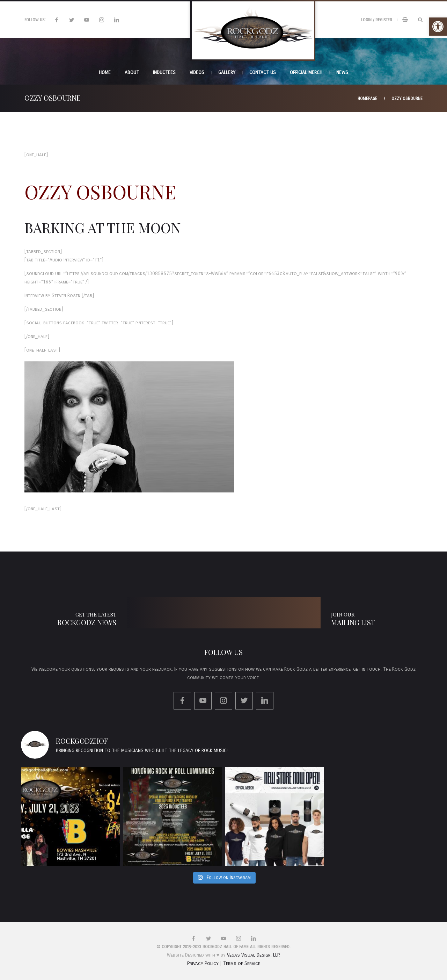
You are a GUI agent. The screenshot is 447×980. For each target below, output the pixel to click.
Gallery (227, 73)
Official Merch (306, 73)
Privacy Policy (203, 963)
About (132, 73)
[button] (438, 27)
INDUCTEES (164, 73)
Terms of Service (242, 963)
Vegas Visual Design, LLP (253, 955)
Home (105, 73)
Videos (197, 73)
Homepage (367, 99)
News (342, 73)
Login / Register (377, 20)
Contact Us (263, 73)
